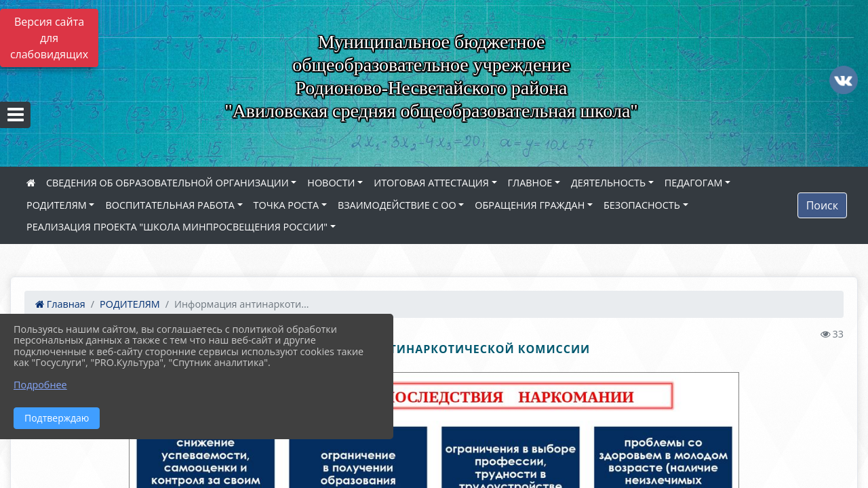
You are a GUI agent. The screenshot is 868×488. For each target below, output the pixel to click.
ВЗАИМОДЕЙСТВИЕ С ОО (397, 205)
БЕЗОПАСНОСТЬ (642, 205)
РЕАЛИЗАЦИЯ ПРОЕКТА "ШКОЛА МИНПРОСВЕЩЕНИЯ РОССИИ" (177, 227)
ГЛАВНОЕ (530, 183)
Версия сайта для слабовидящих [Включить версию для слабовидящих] (49, 38)
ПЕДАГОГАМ (694, 183)
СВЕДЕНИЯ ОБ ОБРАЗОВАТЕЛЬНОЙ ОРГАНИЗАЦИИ (167, 183)
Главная (60, 304)
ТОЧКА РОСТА (287, 205)
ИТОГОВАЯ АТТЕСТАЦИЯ (431, 183)
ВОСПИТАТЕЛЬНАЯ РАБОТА (170, 205)
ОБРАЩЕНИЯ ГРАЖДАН (530, 205)
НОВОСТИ (331, 183)
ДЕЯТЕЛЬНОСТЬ (608, 183)
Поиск (822, 205)
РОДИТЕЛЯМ (57, 205)
